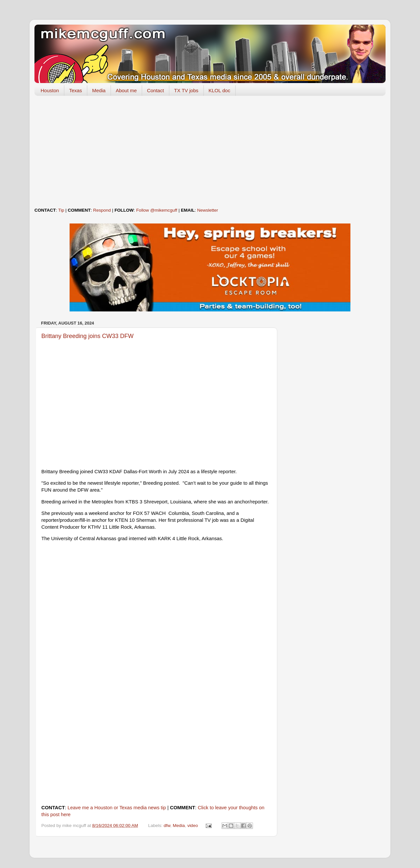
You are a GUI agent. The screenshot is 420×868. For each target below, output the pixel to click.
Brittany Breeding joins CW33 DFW (87, 336)
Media (99, 90)
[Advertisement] (210, 152)
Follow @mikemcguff (157, 210)
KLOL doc (220, 90)
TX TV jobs (186, 90)
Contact (156, 90)
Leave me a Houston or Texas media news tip (117, 808)
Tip (61, 210)
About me (126, 90)
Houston (50, 90)
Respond (102, 210)
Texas (76, 90)
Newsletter (208, 210)
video (193, 826)
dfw (167, 826)
